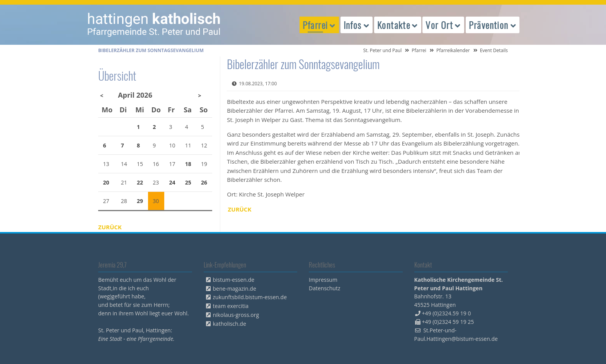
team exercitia (231, 306)
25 (188, 182)
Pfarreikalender (453, 50)
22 (140, 182)
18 (188, 164)
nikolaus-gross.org (236, 315)
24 (172, 182)
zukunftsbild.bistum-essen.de (250, 297)
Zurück (240, 209)
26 (204, 182)
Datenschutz (324, 288)
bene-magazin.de (235, 289)
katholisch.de (230, 324)
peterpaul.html (154, 25)
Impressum (323, 280)
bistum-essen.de (234, 280)
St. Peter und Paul (383, 50)
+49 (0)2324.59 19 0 (447, 313)
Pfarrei (419, 50)
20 (106, 182)
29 (140, 201)
